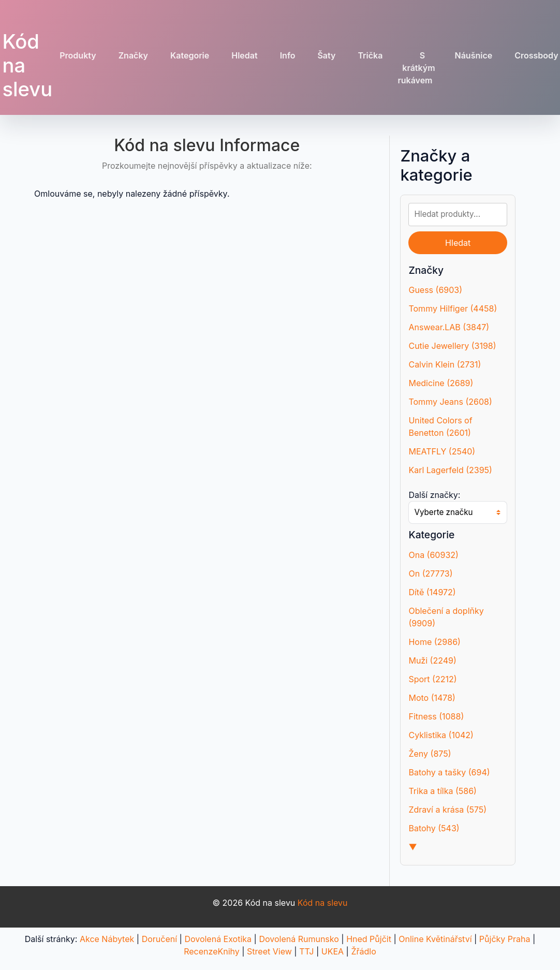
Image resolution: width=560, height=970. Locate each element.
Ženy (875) (430, 754)
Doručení (159, 939)
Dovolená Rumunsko (299, 939)
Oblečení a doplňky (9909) (446, 617)
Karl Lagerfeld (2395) (450, 470)
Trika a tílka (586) (442, 791)
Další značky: (434, 495)
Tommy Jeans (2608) (450, 402)
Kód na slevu (323, 903)
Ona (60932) (433, 555)
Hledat (244, 55)
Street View (269, 951)
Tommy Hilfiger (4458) (453, 308)
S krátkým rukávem (416, 68)
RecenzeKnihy (212, 951)
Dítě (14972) (432, 592)
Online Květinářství (435, 939)
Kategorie (190, 55)
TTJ (306, 951)
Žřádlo (363, 951)
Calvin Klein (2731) (445, 364)
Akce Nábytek (107, 939)
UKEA (333, 951)
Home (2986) (434, 642)
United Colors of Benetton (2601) (440, 427)
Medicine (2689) (441, 383)
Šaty (326, 55)
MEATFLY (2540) (442, 451)
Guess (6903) (435, 290)
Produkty (78, 55)
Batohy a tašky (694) (449, 772)
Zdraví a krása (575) (447, 810)
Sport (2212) (432, 679)
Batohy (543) (434, 828)
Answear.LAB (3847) (449, 327)
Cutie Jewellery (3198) (452, 346)
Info (288, 55)
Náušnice (474, 55)
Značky (133, 55)
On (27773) (430, 574)
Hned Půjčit (369, 939)
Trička (370, 55)
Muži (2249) (432, 660)
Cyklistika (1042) (441, 735)
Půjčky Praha (505, 939)
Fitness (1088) (436, 716)
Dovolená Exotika (218, 939)
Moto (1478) (432, 698)
